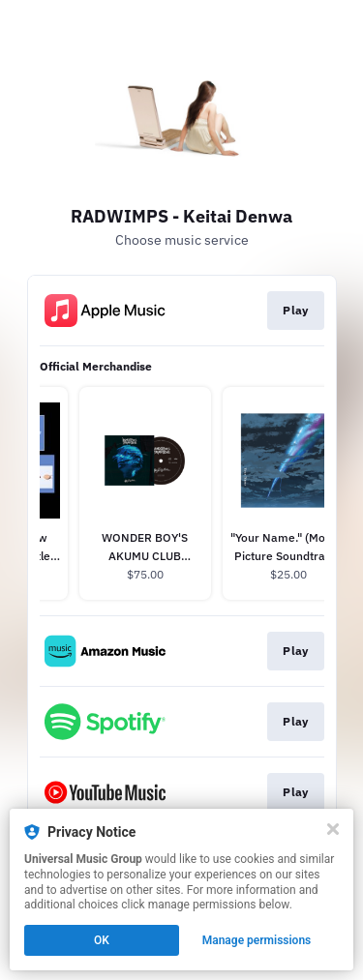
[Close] (333, 829)
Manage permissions (257, 940)
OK (102, 940)
